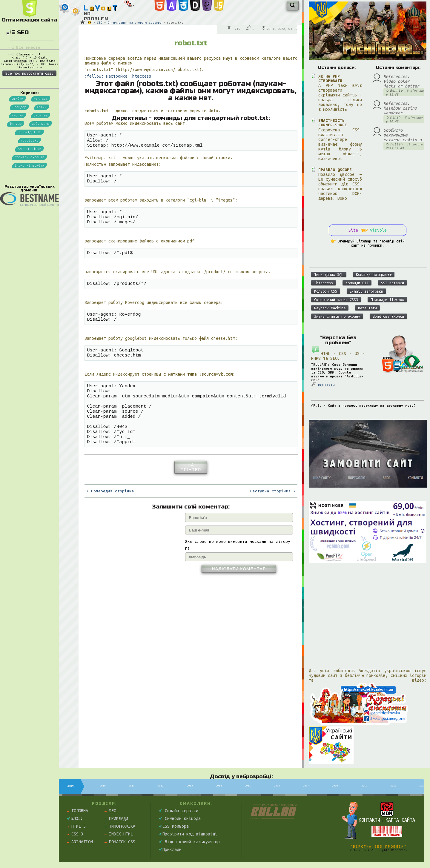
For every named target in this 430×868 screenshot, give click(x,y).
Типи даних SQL (329, 274)
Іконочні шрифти (29, 201)
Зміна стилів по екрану (337, 316)
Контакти (369, 820)
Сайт (21, 62)
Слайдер (19, 136)
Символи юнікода (180, 818)
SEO (100, 23)
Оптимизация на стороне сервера (135, 23)
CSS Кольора (174, 826)
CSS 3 (75, 834)
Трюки (42, 136)
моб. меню (40, 154)
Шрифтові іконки (388, 316)
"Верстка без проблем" (378, 846)
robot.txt (29, 173)
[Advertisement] (368, 612)
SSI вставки (393, 283)
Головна (77, 811)
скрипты (41, 145)
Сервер (23, 54)
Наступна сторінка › (273, 514)
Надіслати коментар (239, 592)
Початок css (120, 842)
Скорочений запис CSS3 (336, 299)
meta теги (367, 308)
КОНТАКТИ (323, 384)
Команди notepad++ (374, 274)
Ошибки (18, 126)
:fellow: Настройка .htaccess (118, 76)
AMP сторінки (29, 182)
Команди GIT (357, 283)
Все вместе (28, 47)
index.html (119, 834)
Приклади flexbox (387, 299)
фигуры (16, 154)
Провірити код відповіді (188, 834)
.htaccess (324, 283)
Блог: (75, 818)
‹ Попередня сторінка (110, 514)
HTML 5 (76, 826)
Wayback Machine (330, 308)
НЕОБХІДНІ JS (29, 163)
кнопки (18, 145)
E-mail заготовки (366, 291)
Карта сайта (400, 820)
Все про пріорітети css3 (29, 100)
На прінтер (191, 491)
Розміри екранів (29, 191)
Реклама (41, 126)
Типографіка (120, 826)
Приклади (116, 818)
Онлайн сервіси (178, 811)
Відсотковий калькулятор (189, 842)
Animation (80, 842)
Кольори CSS (326, 291)
